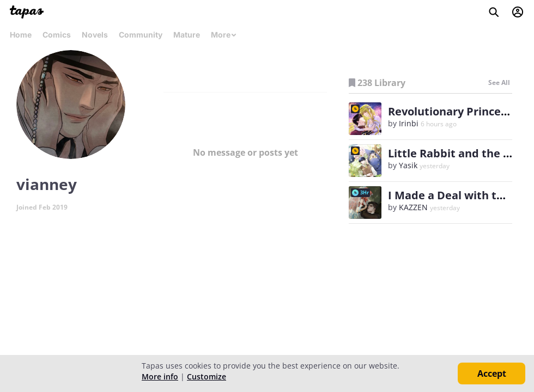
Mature (187, 35)
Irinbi (409, 123)
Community (141, 35)
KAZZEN (413, 207)
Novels (95, 35)
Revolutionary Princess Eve (460, 111)
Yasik (408, 165)
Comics (57, 35)
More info (160, 376)
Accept (492, 373)
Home (21, 35)
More (224, 35)
